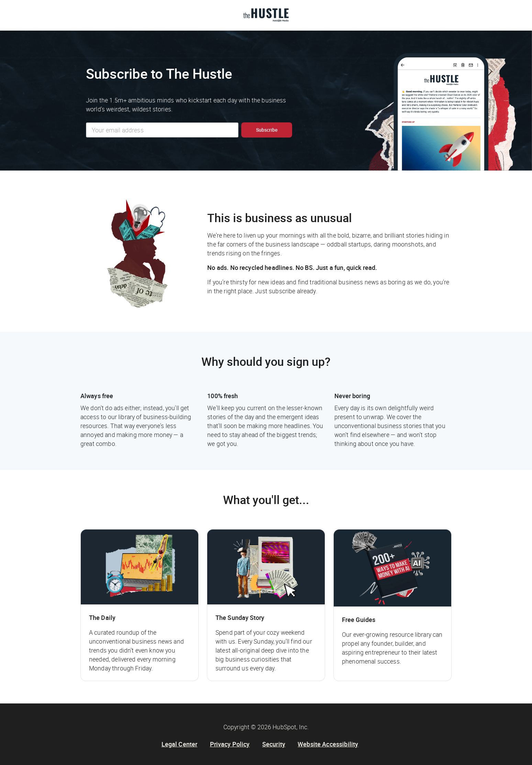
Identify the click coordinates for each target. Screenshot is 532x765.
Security (274, 744)
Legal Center (180, 744)
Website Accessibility (328, 744)
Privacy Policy (230, 744)
